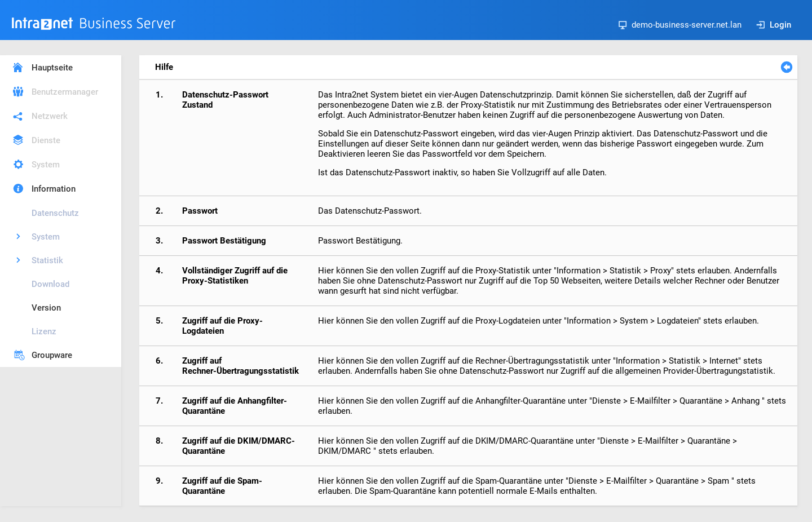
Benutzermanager (65, 92)
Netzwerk (50, 116)
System (46, 165)
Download (50, 284)
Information (54, 189)
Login (774, 25)
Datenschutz (55, 213)
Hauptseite (52, 68)
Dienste (46, 140)
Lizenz (44, 331)
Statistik (47, 260)
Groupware (52, 355)
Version (46, 308)
